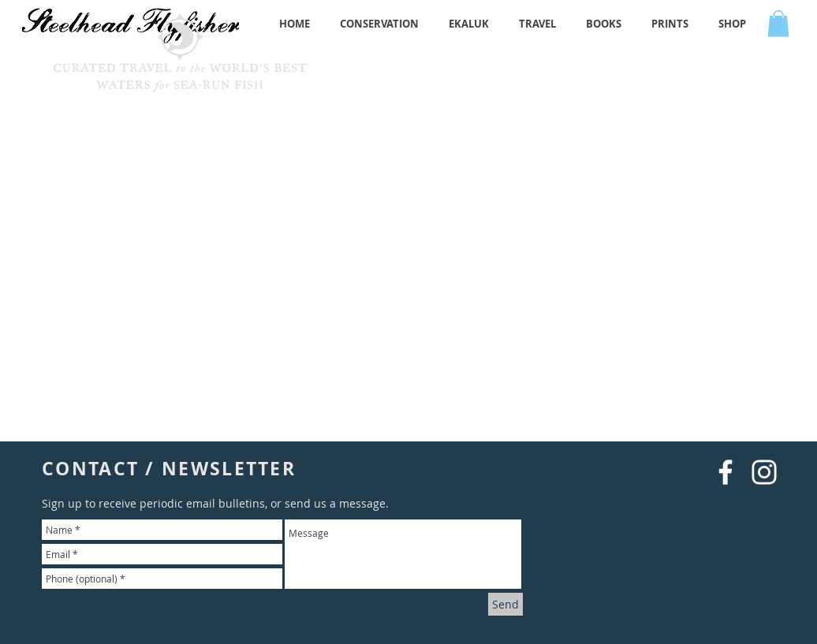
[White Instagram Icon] (764, 472)
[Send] (505, 604)
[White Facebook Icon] (726, 472)
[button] (778, 23)
